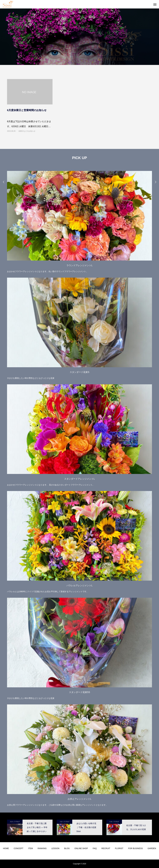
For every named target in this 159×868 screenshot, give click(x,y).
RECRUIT (106, 848)
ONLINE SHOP (81, 848)
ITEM (30, 848)
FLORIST (119, 848)
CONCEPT (18, 848)
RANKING (42, 848)
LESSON (55, 848)
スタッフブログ (15, 822)
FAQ (95, 848)
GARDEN (152, 848)
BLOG (67, 848)
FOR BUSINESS (135, 848)
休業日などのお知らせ (27, 131)
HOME (6, 848)
